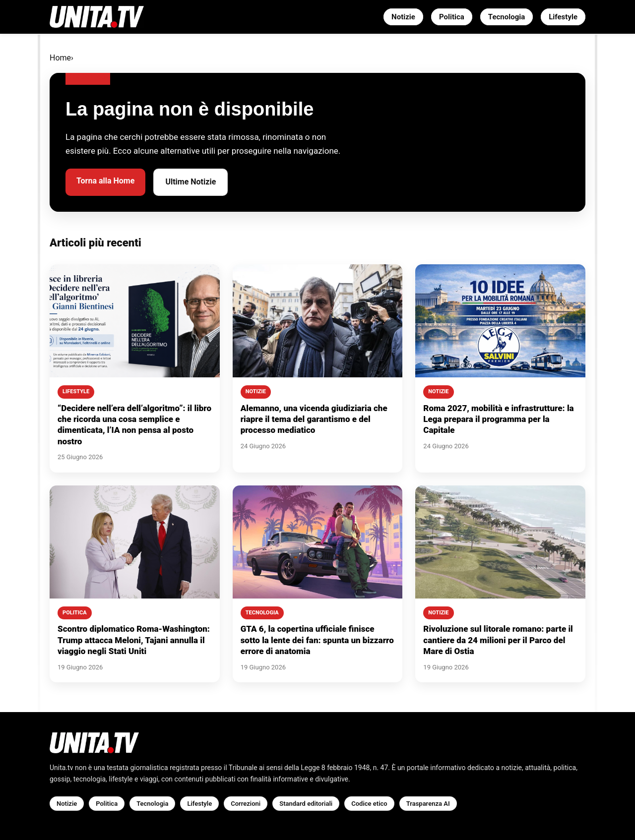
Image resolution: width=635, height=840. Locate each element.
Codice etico (369, 804)
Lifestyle (563, 17)
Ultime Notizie (190, 182)
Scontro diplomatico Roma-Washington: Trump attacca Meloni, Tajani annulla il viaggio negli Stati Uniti (134, 640)
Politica (452, 17)
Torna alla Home (105, 181)
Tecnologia (507, 17)
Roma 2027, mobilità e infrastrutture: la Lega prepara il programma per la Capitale (498, 419)
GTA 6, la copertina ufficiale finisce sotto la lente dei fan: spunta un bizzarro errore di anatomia (317, 640)
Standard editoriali (306, 804)
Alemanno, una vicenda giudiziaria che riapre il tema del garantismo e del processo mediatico (314, 419)
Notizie (403, 17)
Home (60, 58)
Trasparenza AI (428, 804)
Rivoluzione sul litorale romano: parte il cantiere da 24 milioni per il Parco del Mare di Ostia (498, 640)
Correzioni (246, 804)
